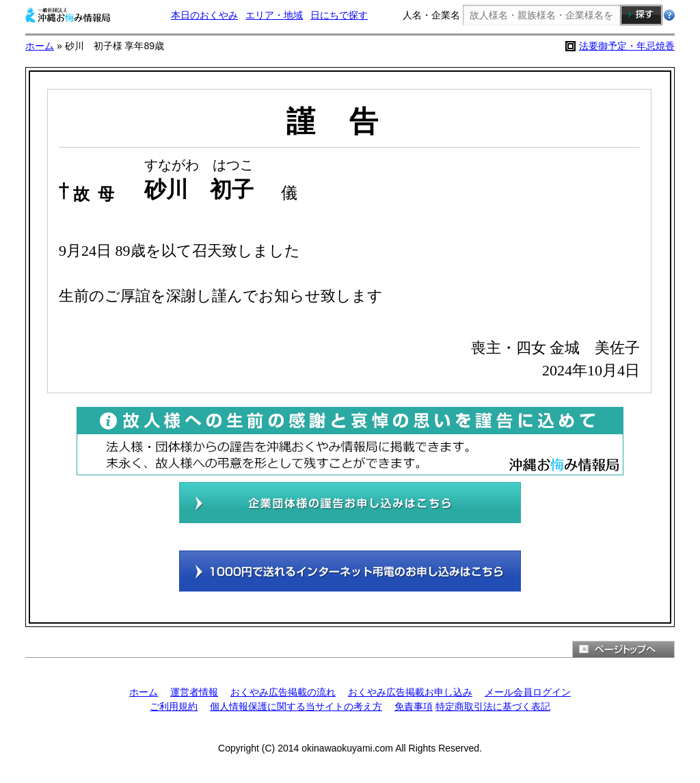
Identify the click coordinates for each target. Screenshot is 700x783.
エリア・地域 (274, 15)
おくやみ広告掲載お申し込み (410, 692)
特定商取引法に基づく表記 (493, 706)
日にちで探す (339, 15)
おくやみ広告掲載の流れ (283, 692)
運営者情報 (194, 692)
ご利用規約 (174, 706)
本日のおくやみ (204, 15)
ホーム (40, 46)
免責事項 (414, 706)
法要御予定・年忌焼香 (627, 46)
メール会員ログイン (528, 692)
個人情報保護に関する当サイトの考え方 (296, 706)
